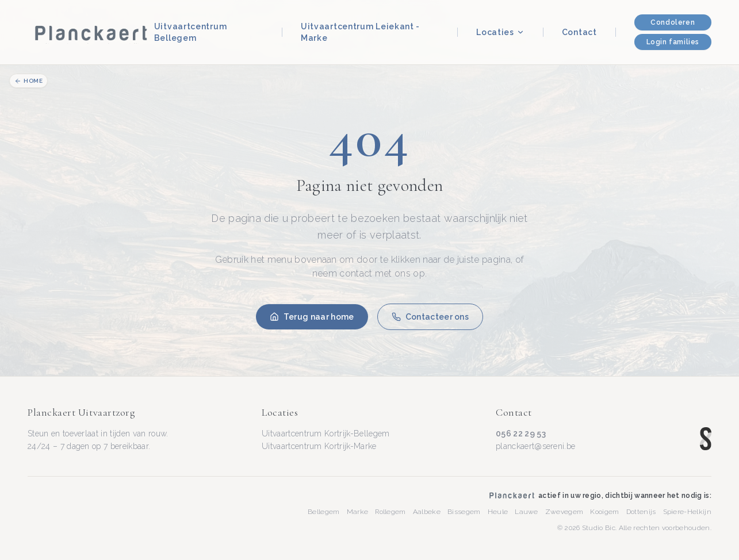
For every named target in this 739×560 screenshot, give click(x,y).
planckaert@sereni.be (535, 446)
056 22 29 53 (521, 434)
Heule (498, 512)
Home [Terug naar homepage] (28, 81)
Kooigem (604, 512)
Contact (579, 32)
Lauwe (527, 512)
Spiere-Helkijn (687, 512)
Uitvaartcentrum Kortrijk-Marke (319, 446)
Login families (673, 42)
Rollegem (390, 512)
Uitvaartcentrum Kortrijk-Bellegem (326, 434)
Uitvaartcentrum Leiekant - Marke (360, 32)
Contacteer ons (430, 317)
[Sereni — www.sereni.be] (706, 439)
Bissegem (464, 512)
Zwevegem (564, 512)
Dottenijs (641, 512)
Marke (358, 512)
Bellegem (324, 512)
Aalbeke (427, 512)
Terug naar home (312, 317)
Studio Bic (599, 528)
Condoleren (673, 22)
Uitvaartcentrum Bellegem (191, 32)
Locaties (500, 32)
